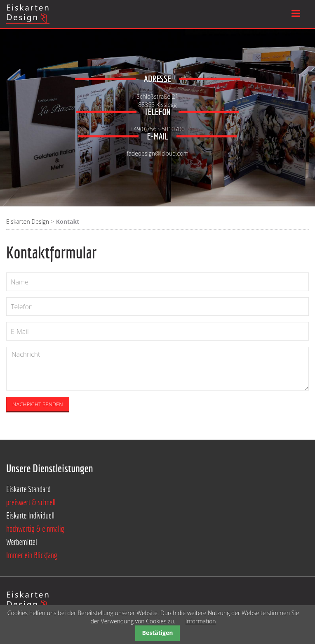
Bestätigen (158, 633)
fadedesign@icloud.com (157, 150)
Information (201, 621)
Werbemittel (21, 542)
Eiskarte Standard (28, 489)
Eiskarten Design (28, 221)
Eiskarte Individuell (30, 515)
